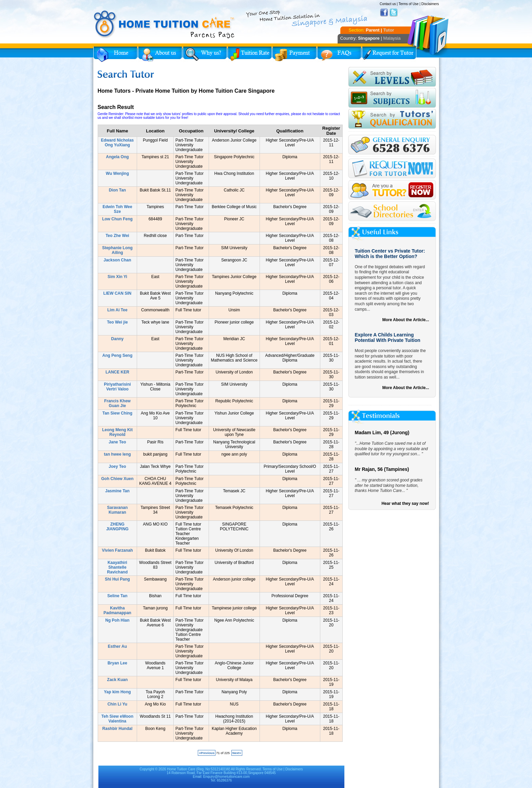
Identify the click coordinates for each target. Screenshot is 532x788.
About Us (160, 54)
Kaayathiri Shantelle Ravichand (118, 567)
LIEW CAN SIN (118, 293)
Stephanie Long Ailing (117, 250)
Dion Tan (117, 190)
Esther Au (117, 646)
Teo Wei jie (117, 322)
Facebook (384, 13)
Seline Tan (117, 596)
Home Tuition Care (181, 769)
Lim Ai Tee (117, 310)
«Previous (207, 753)
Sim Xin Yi (117, 277)
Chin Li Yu (117, 704)
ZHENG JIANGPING (117, 527)
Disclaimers (430, 4)
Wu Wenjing (117, 173)
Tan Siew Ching (117, 413)
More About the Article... (406, 320)
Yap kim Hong (117, 692)
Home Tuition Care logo (165, 24)
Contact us (388, 4)
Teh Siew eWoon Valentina (117, 719)
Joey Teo (117, 466)
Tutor (388, 30)
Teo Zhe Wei (117, 236)
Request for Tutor (389, 54)
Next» (237, 753)
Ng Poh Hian (117, 620)
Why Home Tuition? (205, 54)
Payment (294, 54)
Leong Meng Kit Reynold (117, 432)
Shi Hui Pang (117, 579)
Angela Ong (117, 157)
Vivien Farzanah (117, 550)
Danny (118, 339)
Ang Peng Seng (118, 355)
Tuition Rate (250, 54)
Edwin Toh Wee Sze (117, 209)
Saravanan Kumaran (118, 510)
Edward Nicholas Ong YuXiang (118, 143)
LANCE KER (117, 372)
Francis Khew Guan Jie (117, 403)
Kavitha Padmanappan (117, 610)
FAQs (339, 54)
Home (115, 54)
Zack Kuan (118, 680)
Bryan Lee (117, 663)
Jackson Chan (117, 260)
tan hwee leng (117, 454)
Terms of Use (409, 4)
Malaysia (392, 38)
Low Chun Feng (117, 219)
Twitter (394, 13)
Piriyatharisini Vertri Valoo (117, 387)
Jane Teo (117, 442)
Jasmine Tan (117, 491)
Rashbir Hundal (118, 729)
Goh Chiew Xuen (117, 479)
